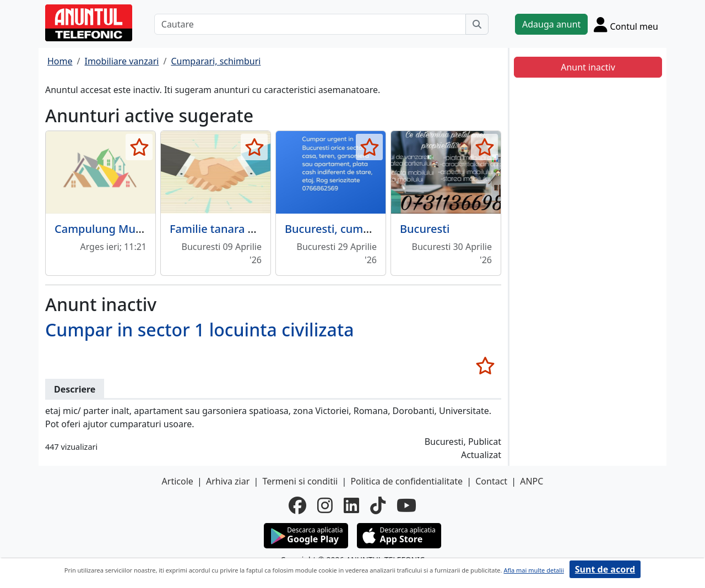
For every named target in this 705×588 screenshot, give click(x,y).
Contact (491, 481)
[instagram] (325, 505)
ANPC (532, 481)
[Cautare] (310, 24)
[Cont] (626, 24)
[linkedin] (351, 505)
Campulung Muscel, (107, 229)
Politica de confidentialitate (406, 481)
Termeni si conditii (300, 481)
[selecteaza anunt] (139, 147)
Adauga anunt (551, 24)
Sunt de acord (605, 569)
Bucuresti (425, 229)
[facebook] (297, 505)
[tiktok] (378, 505)
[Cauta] (477, 24)
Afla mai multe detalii (533, 570)
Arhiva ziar (228, 481)
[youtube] (406, 505)
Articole (178, 481)
